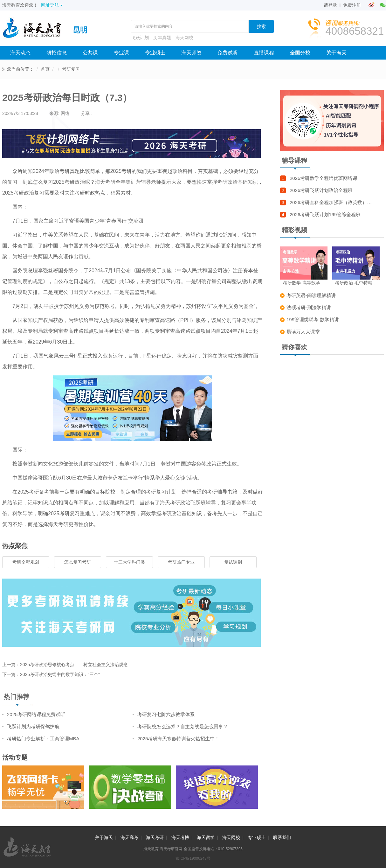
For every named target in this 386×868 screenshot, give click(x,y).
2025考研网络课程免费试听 (36, 714)
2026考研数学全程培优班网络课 (324, 178)
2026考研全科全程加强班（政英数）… (331, 202)
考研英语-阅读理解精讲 (311, 295)
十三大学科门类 (129, 562)
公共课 (90, 53)
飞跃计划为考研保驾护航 (33, 726)
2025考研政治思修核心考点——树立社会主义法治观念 (74, 665)
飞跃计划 (140, 38)
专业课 (121, 53)
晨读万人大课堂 (303, 332)
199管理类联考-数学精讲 (313, 320)
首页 (45, 69)
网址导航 (52, 5)
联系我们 (282, 837)
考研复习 (71, 69)
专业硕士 (155, 53)
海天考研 (155, 837)
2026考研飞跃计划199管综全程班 (325, 214)
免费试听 (228, 53)
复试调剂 (233, 562)
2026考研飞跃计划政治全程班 (321, 190)
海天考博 (180, 837)
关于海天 (336, 53)
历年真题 (162, 38)
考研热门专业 (181, 562)
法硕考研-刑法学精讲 (309, 307)
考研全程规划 (26, 562)
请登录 (330, 5)
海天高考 (129, 837)
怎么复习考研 (78, 562)
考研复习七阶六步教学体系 (166, 714)
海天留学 (206, 837)
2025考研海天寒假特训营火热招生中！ (178, 739)
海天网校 (184, 38)
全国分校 (300, 53)
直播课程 (264, 53)
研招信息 (57, 53)
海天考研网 (35, 30)
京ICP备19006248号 (193, 858)
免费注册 (352, 5)
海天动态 (20, 53)
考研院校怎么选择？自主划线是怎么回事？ (183, 726)
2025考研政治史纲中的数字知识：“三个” (60, 674)
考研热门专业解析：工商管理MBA (43, 739)
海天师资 (191, 53)
